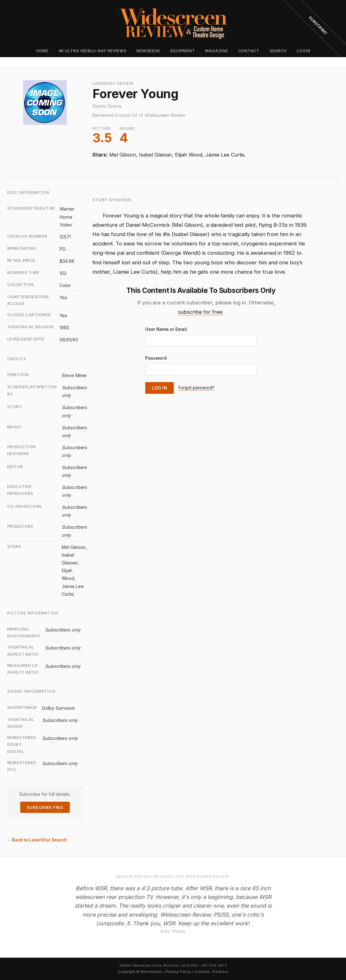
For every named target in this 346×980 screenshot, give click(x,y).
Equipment (183, 51)
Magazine (216, 51)
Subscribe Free (45, 807)
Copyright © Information (140, 972)
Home (42, 51)
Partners (221, 972)
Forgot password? (196, 388)
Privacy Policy (178, 972)
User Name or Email (166, 329)
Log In (159, 388)
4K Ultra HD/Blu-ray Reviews (93, 51)
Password (156, 358)
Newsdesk (148, 51)
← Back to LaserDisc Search (37, 840)
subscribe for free (200, 312)
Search (278, 51)
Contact (249, 51)
